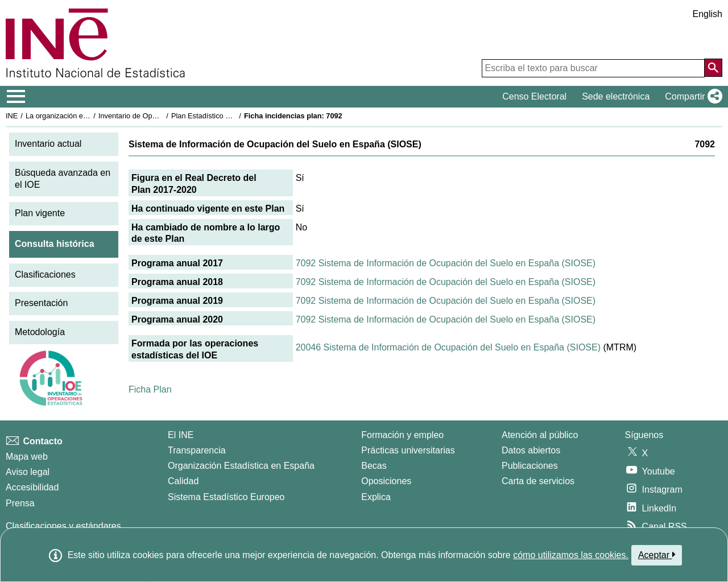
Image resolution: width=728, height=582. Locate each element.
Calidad (183, 481)
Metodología (40, 332)
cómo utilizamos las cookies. (571, 555)
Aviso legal (28, 472)
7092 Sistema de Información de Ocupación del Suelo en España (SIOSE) (446, 263)
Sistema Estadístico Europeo (226, 497)
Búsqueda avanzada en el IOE (63, 179)
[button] (691, 97)
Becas (374, 466)
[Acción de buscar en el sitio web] (713, 68)
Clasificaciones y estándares (63, 526)
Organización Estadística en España (241, 466)
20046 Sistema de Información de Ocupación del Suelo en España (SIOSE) (448, 347)
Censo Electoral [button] (534, 96)
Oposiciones (386, 481)
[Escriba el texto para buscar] (593, 68)
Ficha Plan (150, 389)
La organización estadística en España (88, 116)
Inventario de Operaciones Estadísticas (162, 116)
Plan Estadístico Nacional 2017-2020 (231, 116)
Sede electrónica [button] (616, 96)
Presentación (41, 303)
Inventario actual (48, 144)
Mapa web (27, 457)
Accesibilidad (32, 487)
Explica (376, 497)
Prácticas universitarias (408, 450)
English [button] (708, 14)
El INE (181, 435)
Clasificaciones (45, 275)
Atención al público (540, 435)
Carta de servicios (538, 481)
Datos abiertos (531, 450)
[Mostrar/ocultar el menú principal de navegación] (16, 97)
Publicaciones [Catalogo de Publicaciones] (530, 466)
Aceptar (657, 555)
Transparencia (197, 450)
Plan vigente (40, 213)
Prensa (20, 503)
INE (12, 116)
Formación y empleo (402, 435)
